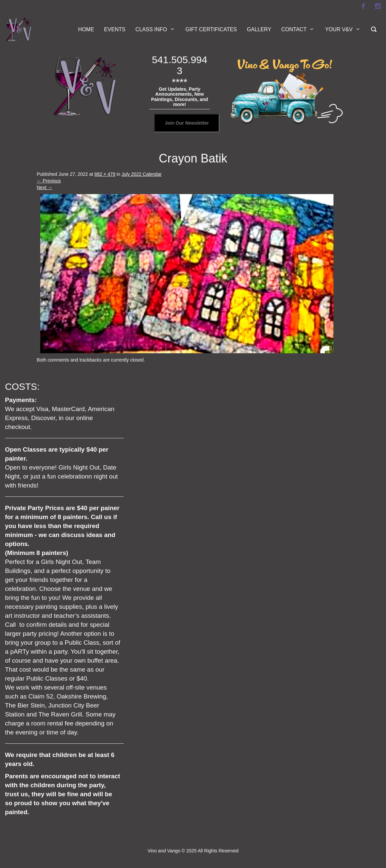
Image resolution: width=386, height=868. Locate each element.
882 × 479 (105, 174)
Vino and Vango (164, 851)
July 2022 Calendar (141, 174)
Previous (49, 181)
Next (45, 187)
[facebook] (363, 6)
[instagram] (378, 6)
